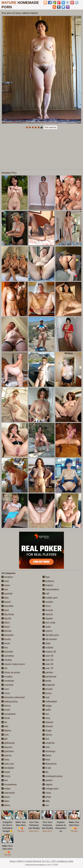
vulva (47, 793)
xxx (46, 805)
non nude (49, 623)
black (6, 627)
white (47, 797)
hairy (5, 760)
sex (46, 714)
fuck (5, 735)
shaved (48, 722)
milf (46, 594)
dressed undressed (13, 697)
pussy (47, 693)
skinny (47, 735)
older (47, 643)
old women (50, 639)
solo (46, 747)
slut (46, 739)
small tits (49, 743)
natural (48, 614)
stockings (49, 751)
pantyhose (49, 677)
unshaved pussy (53, 776)
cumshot (7, 685)
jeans (6, 797)
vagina (47, 784)
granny (6, 755)
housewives (9, 784)
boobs (6, 639)
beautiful (7, 606)
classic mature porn (13, 664)
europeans (9, 714)
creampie (8, 681)
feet (5, 726)
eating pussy (10, 701)
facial (6, 718)
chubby (7, 660)
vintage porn (51, 789)
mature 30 (49, 652)
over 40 (48, 656)
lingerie (48, 585)
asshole (7, 594)
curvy (6, 693)
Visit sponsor (50, 127)
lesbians (48, 581)
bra (5, 648)
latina (6, 805)
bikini (6, 623)
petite (47, 681)
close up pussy (11, 672)
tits (45, 772)
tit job (47, 768)
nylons (47, 631)
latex (5, 801)
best (5, 610)
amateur (7, 577)
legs (46, 577)
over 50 (48, 660)
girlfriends (8, 743)
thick (46, 760)
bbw (5, 598)
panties (48, 672)
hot (5, 780)
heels (6, 772)
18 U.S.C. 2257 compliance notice (58, 861)
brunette (7, 652)
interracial (8, 793)
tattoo (47, 755)
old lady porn (51, 635)
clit (4, 668)
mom (47, 606)
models (48, 602)
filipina (6, 731)
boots (6, 643)
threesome (50, 764)
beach (6, 602)
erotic (6, 710)
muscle (48, 610)
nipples (48, 618)
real (46, 697)
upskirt (47, 780)
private (47, 689)
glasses (7, 747)
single (47, 731)
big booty (8, 614)
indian (6, 789)
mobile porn (50, 598)
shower (48, 726)
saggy (47, 706)
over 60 (48, 664)
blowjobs (8, 635)
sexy (46, 718)
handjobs (8, 768)
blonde (6, 631)
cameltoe (8, 656)
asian (6, 585)
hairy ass (8, 764)
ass (5, 589)
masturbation (51, 589)
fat (4, 722)
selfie (47, 710)
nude (47, 627)
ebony (6, 706)
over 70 (48, 668)
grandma (8, 751)
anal (5, 581)
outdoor (48, 648)
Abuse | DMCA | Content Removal (25, 861)
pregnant (49, 685)
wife (46, 801)
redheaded (50, 701)
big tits (6, 618)
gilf (4, 739)
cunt (5, 689)
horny (6, 776)
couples (7, 677)
